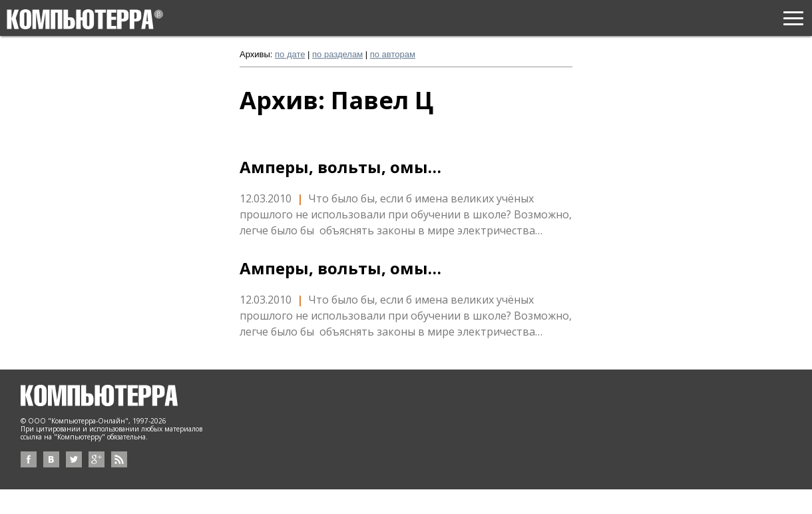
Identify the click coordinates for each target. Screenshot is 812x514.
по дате (290, 54)
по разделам (337, 54)
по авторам (393, 54)
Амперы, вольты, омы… (340, 167)
